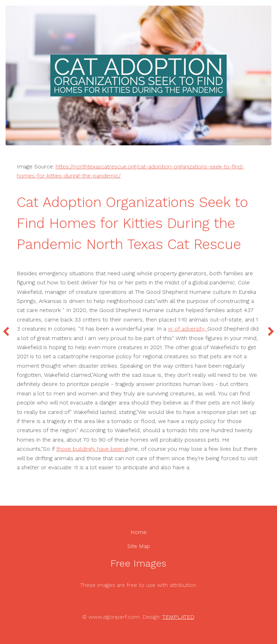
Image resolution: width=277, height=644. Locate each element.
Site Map (139, 546)
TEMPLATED (178, 617)
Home (138, 532)
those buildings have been (91, 449)
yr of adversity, (188, 329)
